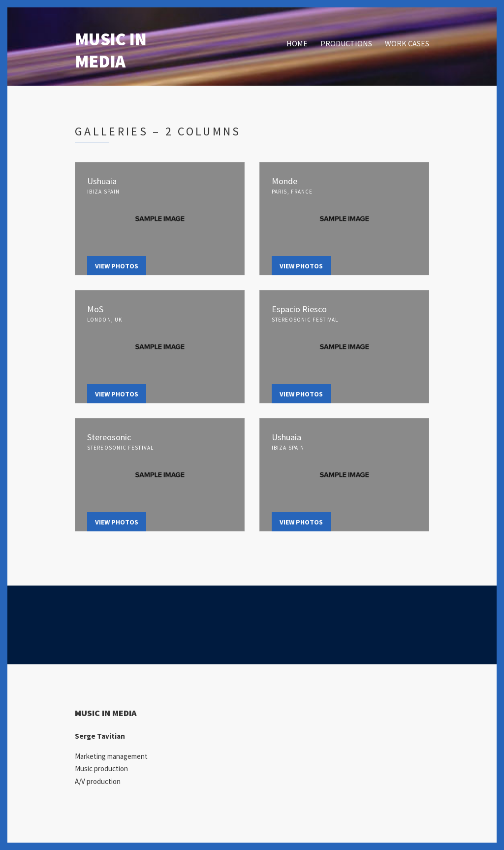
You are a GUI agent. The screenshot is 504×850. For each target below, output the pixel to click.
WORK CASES (407, 43)
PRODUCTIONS (346, 43)
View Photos (117, 266)
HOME (297, 43)
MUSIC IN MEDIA (110, 50)
